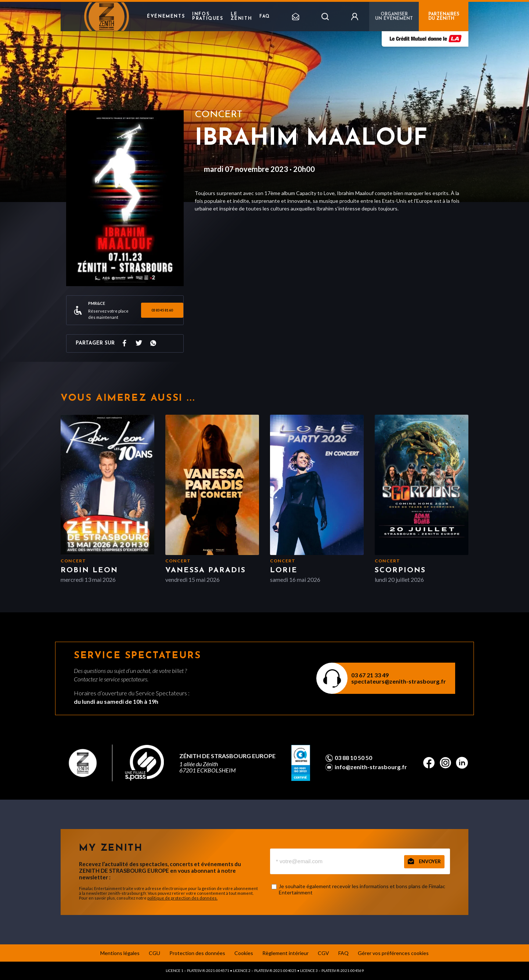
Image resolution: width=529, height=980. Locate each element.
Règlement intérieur (285, 953)
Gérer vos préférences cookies (393, 953)
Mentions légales (120, 953)
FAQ (265, 17)
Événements (166, 17)
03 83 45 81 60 (162, 310)
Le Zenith (242, 17)
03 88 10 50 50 (353, 758)
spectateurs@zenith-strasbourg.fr (399, 681)
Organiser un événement (394, 17)
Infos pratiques (208, 17)
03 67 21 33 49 (370, 675)
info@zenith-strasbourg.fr (371, 767)
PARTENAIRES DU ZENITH (444, 17)
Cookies (244, 953)
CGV (323, 953)
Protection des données (197, 953)
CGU (154, 953)
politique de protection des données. (182, 898)
